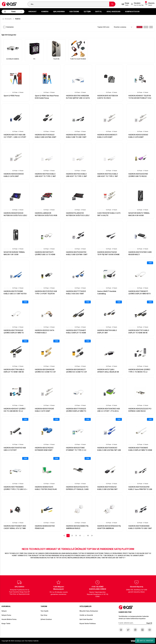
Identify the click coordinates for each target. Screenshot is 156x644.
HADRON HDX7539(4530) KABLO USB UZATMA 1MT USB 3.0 (109, 449)
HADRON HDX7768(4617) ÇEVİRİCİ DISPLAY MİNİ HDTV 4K (140, 293)
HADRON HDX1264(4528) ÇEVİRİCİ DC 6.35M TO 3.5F (45, 371)
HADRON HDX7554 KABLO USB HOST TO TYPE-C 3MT (45, 175)
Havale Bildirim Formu (9, 619)
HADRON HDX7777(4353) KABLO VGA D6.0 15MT (76, 292)
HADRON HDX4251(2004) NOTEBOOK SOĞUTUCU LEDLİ (15, 214)
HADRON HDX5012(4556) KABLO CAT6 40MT (138, 136)
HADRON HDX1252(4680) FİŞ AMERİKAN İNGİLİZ (77, 527)
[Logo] (9, 4)
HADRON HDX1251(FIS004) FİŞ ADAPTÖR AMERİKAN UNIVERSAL (109, 527)
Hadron (18, 19)
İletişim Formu (6, 615)
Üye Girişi (44, 615)
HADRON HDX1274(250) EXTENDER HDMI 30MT (44, 449)
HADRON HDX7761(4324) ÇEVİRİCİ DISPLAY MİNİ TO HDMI (14, 332)
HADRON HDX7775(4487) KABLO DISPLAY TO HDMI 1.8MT (76, 332)
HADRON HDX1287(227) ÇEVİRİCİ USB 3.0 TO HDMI (45, 253)
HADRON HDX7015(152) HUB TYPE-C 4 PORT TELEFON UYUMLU (46, 293)
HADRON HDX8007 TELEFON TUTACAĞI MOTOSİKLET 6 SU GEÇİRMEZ (140, 97)
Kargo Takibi (6, 623)
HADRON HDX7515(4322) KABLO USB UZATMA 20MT (46, 136)
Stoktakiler (10, 27)
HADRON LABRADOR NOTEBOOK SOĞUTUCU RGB (46, 214)
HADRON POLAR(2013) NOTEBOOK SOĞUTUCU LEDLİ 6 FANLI (78, 214)
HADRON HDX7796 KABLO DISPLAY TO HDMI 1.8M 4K (14, 371)
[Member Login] (137, 4)
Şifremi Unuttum (46, 619)
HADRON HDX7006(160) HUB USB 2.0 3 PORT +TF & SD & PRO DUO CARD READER (109, 410)
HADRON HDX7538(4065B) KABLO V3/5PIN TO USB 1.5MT (140, 527)
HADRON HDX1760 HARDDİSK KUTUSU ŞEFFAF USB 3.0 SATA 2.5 (78, 97)
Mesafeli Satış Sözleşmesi (89, 611)
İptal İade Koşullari (86, 619)
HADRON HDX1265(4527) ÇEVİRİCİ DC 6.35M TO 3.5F (76, 371)
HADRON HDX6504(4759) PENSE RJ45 (45, 527)
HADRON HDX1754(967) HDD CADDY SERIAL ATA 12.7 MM (15, 527)
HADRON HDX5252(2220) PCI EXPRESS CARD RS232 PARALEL (140, 410)
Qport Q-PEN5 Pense (12, 96)
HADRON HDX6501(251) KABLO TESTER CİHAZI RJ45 (46, 488)
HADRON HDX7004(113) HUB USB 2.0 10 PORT (15, 449)
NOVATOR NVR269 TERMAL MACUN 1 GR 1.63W (14, 253)
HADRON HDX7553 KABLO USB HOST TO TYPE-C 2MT (77, 175)
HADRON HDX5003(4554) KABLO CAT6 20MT (14, 175)
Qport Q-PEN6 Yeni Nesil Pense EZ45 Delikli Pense (47, 97)
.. (84, 536)
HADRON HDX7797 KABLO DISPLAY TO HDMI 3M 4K (139, 331)
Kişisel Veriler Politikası (88, 623)
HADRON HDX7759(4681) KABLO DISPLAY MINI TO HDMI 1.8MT (140, 449)
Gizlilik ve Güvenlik (86, 615)
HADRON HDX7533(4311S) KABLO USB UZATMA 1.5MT (77, 253)
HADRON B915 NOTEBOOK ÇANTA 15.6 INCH (108, 97)
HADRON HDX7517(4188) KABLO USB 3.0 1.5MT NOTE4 (15, 292)
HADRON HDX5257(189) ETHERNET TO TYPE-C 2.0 (76, 449)
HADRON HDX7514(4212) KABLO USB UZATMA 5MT (107, 488)
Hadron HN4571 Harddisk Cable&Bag (107, 292)
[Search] (71, 4)
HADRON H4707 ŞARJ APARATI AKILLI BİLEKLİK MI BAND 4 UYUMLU (108, 371)
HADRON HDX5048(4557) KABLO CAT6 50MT (107, 136)
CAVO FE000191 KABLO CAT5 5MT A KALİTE (109, 214)
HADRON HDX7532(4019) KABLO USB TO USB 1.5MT (76, 136)
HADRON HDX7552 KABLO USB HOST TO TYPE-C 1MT (108, 175)
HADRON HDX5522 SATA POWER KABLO (45, 331)
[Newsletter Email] (135, 623)
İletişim (4, 611)
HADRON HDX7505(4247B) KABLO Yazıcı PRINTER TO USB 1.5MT (140, 488)
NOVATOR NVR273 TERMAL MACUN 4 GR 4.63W (139, 214)
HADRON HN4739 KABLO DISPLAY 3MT (107, 331)
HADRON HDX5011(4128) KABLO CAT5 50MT (44, 410)
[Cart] (150, 4)
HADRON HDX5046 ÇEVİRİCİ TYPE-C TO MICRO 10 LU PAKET (139, 371)
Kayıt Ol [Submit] (149, 623)
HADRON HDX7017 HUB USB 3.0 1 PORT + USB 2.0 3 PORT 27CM (15, 136)
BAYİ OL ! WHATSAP (145, 641)
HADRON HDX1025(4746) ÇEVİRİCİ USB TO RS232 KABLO (138, 175)
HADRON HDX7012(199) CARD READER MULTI (140, 253)
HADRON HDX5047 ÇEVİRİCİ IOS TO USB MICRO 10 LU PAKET (15, 410)
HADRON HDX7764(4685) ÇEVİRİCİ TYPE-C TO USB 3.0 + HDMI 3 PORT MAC (15, 488)
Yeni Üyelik (44, 611)
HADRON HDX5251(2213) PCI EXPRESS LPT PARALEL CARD (77, 488)
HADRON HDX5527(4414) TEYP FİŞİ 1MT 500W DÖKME (108, 253)
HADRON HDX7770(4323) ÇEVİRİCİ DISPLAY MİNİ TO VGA (76, 410)
